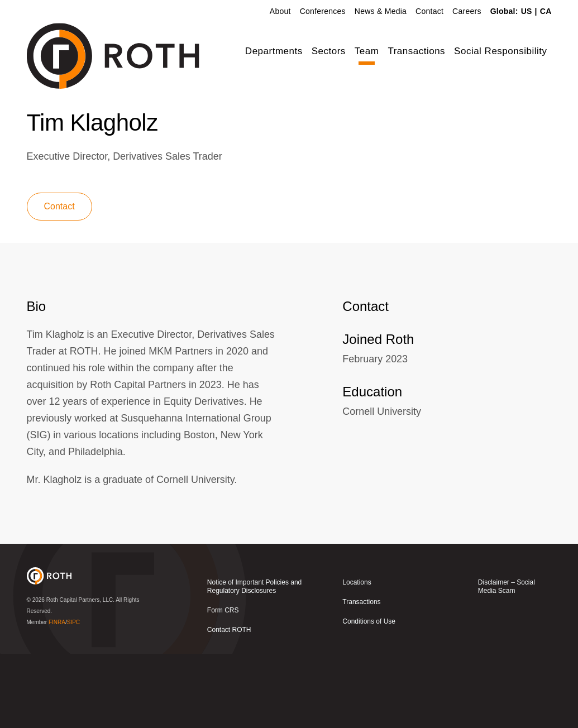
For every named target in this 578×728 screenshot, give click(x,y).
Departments (274, 51)
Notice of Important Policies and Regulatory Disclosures (254, 661)
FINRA (57, 696)
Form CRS (223, 684)
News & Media (381, 11)
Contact (429, 11)
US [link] (527, 11)
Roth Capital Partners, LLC (80, 674)
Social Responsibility (500, 51)
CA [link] (546, 11)
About (280, 11)
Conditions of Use (369, 696)
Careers (467, 11)
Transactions (416, 51)
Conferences (323, 11)
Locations (357, 657)
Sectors (329, 51)
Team (367, 51)
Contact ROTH (229, 704)
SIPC (73, 696)
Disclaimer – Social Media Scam (507, 661)
